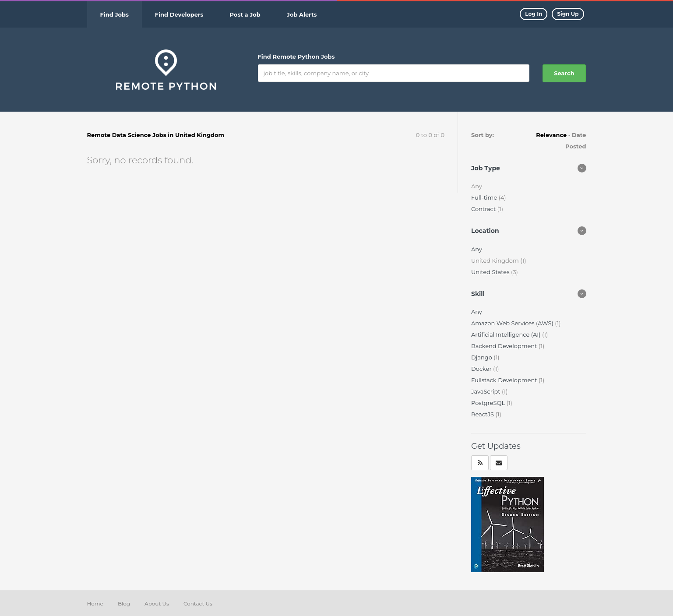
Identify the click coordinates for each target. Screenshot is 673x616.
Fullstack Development (505, 380)
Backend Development (505, 346)
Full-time (485, 197)
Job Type (486, 168)
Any (477, 249)
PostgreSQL (489, 403)
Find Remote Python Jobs (296, 56)
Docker (482, 369)
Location (485, 231)
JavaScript (486, 391)
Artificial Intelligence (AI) (507, 334)
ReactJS (483, 414)
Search (564, 73)
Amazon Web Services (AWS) (513, 323)
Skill (478, 294)
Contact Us (198, 604)
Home (95, 604)
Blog (124, 604)
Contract (484, 209)
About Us (157, 604)
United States (491, 272)
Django (482, 357)
